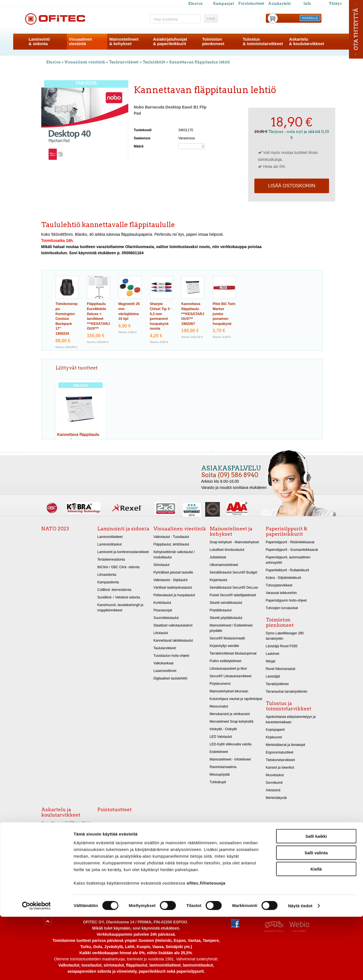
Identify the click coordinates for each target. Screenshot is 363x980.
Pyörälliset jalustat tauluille (173, 572)
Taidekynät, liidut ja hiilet (60, 838)
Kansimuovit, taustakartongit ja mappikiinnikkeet (120, 608)
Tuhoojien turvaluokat (282, 608)
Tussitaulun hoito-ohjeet (171, 656)
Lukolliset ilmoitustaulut (227, 550)
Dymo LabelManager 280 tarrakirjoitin (285, 636)
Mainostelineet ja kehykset (231, 531)
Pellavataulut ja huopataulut (174, 595)
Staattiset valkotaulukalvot (173, 625)
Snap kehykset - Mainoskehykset (234, 542)
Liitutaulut (161, 633)
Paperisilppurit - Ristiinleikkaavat (290, 542)
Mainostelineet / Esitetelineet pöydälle (231, 628)
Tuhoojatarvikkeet (279, 585)
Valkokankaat (164, 663)
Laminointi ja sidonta (123, 529)
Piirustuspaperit (53, 846)
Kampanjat (223, 4)
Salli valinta (316, 916)
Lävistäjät (273, 676)
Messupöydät (220, 775)
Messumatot (219, 706)
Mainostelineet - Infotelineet (230, 759)
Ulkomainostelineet (224, 565)
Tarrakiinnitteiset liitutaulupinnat (233, 653)
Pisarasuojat (163, 610)
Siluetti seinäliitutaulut (226, 603)
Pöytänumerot (220, 684)
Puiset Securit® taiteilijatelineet (233, 595)
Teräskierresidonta (111, 560)
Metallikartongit (53, 861)
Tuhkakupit (218, 782)
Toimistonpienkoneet (213, 41)
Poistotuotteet (251, 4)
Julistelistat (218, 557)
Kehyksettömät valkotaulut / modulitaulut (174, 555)
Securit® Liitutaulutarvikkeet (231, 676)
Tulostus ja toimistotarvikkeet (289, 706)
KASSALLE (310, 18)
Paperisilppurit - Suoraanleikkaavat (292, 550)
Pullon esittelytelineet (226, 661)
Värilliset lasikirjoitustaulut (173, 588)
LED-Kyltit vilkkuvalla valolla (231, 744)
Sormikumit (274, 783)
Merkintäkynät (276, 798)
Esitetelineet (219, 752)
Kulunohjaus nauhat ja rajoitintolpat (236, 699)
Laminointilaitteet (110, 537)
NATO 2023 (55, 529)
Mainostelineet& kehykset (124, 41)
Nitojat (271, 661)
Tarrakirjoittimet (277, 684)
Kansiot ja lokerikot (280, 768)
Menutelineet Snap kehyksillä (232, 722)
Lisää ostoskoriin (292, 186)
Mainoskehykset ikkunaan (229, 691)
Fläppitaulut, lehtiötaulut (171, 544)
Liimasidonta (107, 575)
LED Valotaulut (221, 737)
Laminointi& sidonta (39, 41)
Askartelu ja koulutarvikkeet (61, 812)
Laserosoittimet (165, 671)
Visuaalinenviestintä (80, 41)
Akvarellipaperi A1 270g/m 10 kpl (66, 831)
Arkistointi (273, 790)
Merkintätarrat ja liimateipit (286, 745)
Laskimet (273, 654)
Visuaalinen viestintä (85, 62)
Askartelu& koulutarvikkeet (307, 41)
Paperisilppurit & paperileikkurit (286, 531)
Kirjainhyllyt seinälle (224, 646)
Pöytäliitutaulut (221, 610)
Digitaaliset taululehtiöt (170, 678)
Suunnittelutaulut (166, 618)
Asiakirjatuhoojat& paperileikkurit (170, 41)
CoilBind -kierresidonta (114, 590)
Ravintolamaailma (223, 767)
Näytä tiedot (300, 969)
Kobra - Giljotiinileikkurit (284, 578)
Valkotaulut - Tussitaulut (171, 537)
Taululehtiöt (154, 62)
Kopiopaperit (275, 730)
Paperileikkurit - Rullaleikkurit (287, 570)
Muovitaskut (275, 775)
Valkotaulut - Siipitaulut (171, 580)
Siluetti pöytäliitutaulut (226, 618)
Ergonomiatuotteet (280, 752)
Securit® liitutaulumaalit (227, 638)
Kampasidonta (108, 582)
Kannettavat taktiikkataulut (173, 641)
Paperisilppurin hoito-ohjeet (286, 600)
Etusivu (196, 4)
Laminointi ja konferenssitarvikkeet (123, 552)
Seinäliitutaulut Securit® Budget (233, 572)
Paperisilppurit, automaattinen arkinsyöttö (288, 560)
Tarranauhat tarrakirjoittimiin (287, 692)
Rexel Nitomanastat (281, 669)
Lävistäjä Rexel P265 (282, 646)
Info (307, 4)
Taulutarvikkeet (124, 62)
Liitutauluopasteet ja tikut (228, 669)
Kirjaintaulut (219, 580)
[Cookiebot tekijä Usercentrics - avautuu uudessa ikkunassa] (36, 969)
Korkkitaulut (162, 603)
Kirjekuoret (274, 737)
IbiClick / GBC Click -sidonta (118, 567)
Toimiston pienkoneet (280, 622)
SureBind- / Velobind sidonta (119, 597)
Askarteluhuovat (53, 876)
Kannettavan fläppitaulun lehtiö (200, 62)
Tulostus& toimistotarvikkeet (263, 41)
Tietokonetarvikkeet (280, 760)
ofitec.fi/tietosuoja (206, 946)
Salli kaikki (316, 899)
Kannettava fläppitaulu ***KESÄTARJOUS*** (193, 314)
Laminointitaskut (110, 544)
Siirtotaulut (162, 565)
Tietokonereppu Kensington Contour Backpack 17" (67, 319)
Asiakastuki (279, 4)
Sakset (46, 884)
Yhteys (335, 4)
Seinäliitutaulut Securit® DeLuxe (234, 588)
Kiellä (316, 932)
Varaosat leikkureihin (281, 593)
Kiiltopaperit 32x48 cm (58, 868)
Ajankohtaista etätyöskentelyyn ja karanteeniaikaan (291, 719)
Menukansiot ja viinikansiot (230, 714)
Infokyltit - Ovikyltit (223, 729)
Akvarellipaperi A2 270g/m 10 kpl (66, 823)
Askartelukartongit (55, 853)
